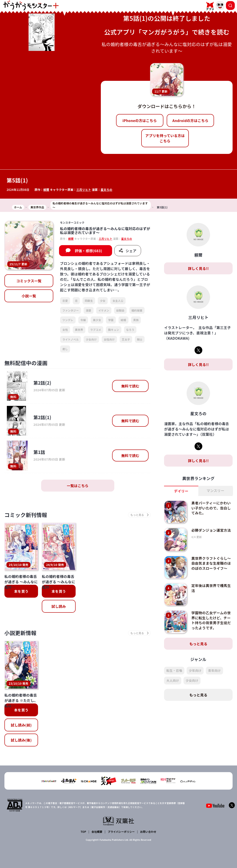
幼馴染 (120, 310)
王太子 (126, 339)
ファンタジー (71, 310)
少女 (103, 301)
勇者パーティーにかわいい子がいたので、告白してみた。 (211, 508)
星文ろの (106, 190)
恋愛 (65, 301)
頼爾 (46, 190)
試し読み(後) (21, 740)
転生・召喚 (174, 670)
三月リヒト (84, 190)
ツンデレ (68, 320)
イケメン (104, 310)
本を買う (21, 591)
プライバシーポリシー (121, 832)
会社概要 (97, 832)
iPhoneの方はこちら (140, 120)
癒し (65, 349)
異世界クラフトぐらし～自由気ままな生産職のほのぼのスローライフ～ (211, 563)
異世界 (79, 330)
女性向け (109, 339)
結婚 (123, 320)
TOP (83, 832)
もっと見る (198, 644)
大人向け (173, 680)
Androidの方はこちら (190, 120)
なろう (130, 330)
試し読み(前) (21, 725)
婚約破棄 (137, 310)
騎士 (140, 339)
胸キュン (114, 330)
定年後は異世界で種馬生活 (211, 588)
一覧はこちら (78, 486)
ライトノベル (71, 339)
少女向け (91, 339)
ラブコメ (96, 330)
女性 (65, 330)
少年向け (195, 670)
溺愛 (89, 310)
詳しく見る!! (198, 268)
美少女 (97, 320)
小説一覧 (29, 296)
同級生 (89, 301)
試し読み (59, 606)
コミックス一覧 (29, 281)
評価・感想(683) (88, 251)
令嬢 (83, 320)
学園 (111, 320)
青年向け (214, 670)
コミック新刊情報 (26, 515)
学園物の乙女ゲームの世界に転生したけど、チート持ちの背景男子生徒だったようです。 (211, 620)
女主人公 (118, 301)
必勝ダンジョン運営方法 (211, 530)
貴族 (136, 320)
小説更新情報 (21, 633)
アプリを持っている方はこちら (165, 138)
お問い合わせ (148, 832)
